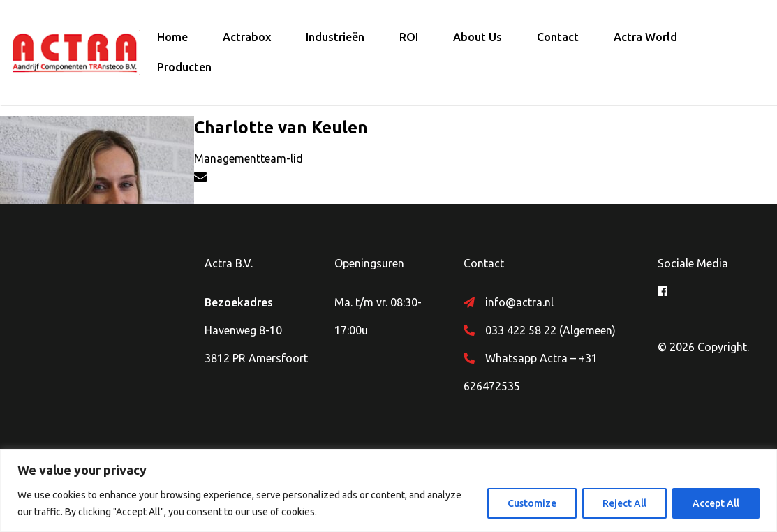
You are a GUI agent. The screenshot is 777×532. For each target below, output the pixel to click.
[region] (388, 490)
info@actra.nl (519, 302)
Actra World (645, 37)
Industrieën (335, 37)
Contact (558, 37)
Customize (532, 503)
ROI (409, 37)
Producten (184, 67)
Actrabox (247, 37)
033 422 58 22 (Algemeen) (550, 330)
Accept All (716, 503)
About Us (478, 37)
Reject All (624, 503)
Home (172, 37)
